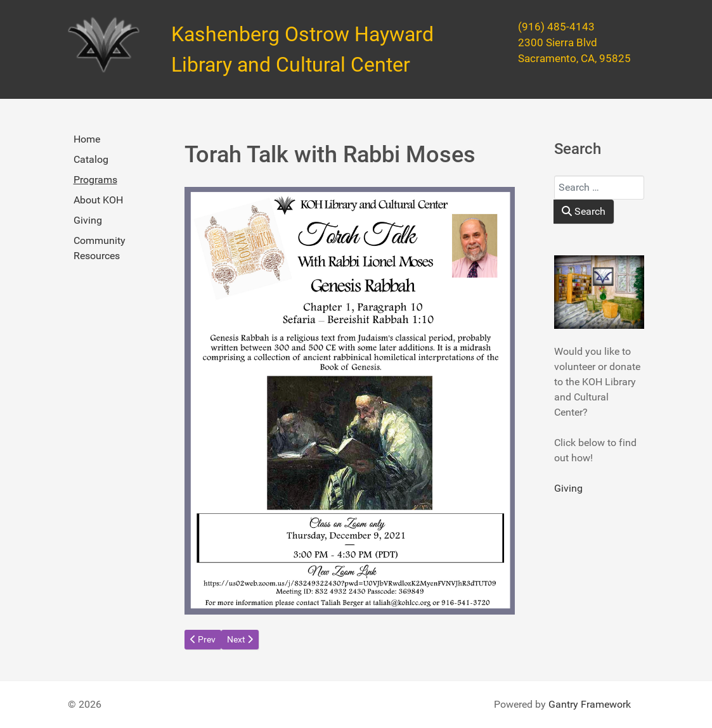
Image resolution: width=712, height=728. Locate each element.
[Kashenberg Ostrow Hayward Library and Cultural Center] (104, 45)
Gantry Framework (590, 704)
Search (584, 211)
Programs (95, 180)
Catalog (91, 159)
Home (87, 139)
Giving (88, 220)
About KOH (98, 200)
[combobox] (599, 188)
